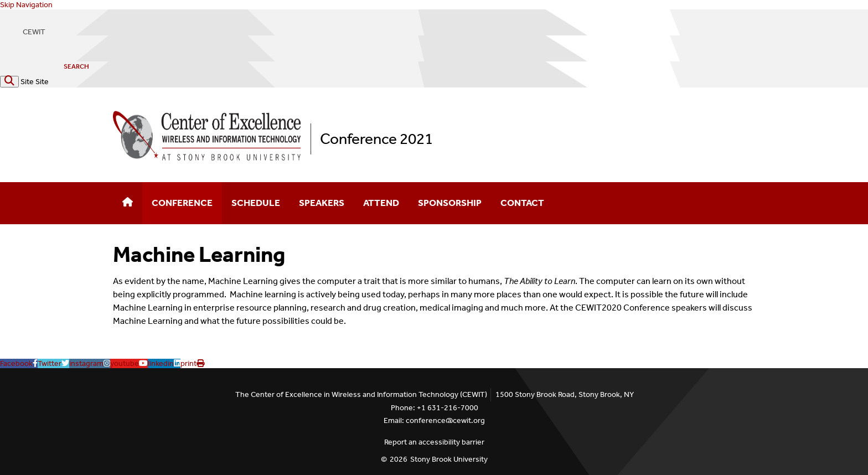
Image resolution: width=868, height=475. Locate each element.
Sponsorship (450, 203)
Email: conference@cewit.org (434, 420)
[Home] (128, 203)
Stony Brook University (449, 459)
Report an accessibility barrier (434, 442)
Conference (182, 203)
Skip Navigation (26, 5)
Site (27, 82)
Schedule (256, 203)
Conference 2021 (376, 139)
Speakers (322, 203)
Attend (381, 203)
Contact (522, 203)
